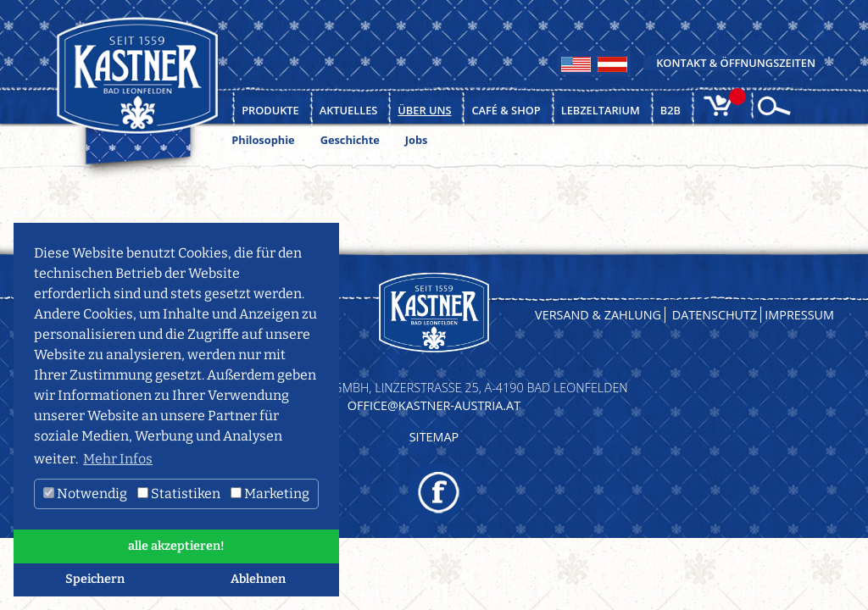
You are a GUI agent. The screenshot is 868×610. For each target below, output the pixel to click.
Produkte (270, 110)
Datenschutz (715, 315)
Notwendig (85, 494)
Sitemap (434, 437)
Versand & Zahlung (598, 315)
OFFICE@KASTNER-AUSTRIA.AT (434, 405)
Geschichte (350, 140)
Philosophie (263, 140)
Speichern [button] (95, 579)
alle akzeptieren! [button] (176, 546)
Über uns (424, 110)
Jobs (417, 140)
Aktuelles (349, 110)
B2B (670, 110)
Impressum (799, 315)
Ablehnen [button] (258, 579)
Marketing (270, 494)
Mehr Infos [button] (118, 459)
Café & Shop (506, 110)
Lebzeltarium (601, 110)
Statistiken (179, 494)
